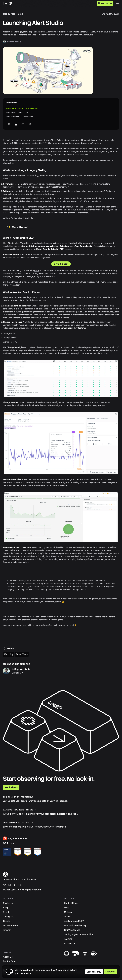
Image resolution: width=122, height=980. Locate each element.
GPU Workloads (72, 930)
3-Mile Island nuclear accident (26, 143)
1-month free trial (52, 599)
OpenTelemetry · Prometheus (20, 797)
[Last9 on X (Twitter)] (14, 885)
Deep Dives (22, 654)
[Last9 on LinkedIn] (9, 885)
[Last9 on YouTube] (19, 885)
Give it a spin (61, 264)
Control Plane (71, 903)
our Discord (96, 617)
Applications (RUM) (74, 921)
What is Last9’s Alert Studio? (17, 112)
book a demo (21, 625)
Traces (67, 917)
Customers (9, 903)
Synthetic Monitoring (75, 925)
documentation (106, 556)
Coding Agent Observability (78, 934)
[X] (30, 124)
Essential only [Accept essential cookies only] (94, 972)
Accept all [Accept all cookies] (110, 972)
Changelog (9, 917)
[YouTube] (23, 124)
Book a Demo (10, 961)
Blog (21, 14)
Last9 (37, 270)
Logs (67, 908)
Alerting (9, 654)
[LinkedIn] (16, 124)
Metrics (68, 912)
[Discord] (9, 124)
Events (6, 912)
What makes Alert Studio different (20, 117)
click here (108, 617)
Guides (7, 921)
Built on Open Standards (18, 823)
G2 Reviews (9, 843)
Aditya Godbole (14, 42)
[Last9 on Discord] (4, 885)
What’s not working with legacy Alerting (22, 108)
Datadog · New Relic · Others (20, 810)
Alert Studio (8, 243)
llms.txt (7, 930)
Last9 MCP (69, 943)
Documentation (11, 925)
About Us (8, 957)
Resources (9, 14)
